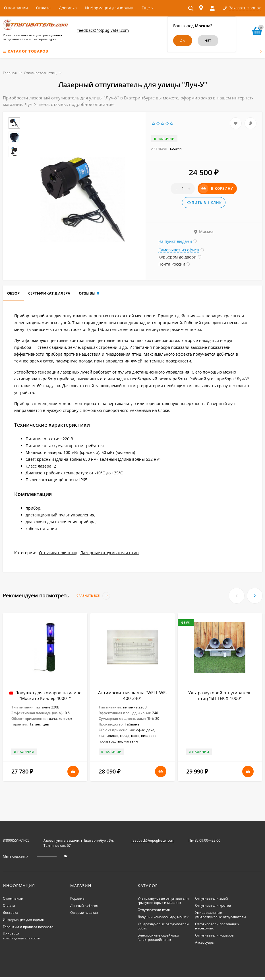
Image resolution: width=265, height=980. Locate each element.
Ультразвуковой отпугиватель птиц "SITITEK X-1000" (220, 695)
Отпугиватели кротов (213, 905)
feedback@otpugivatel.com (103, 30)
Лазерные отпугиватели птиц (109, 553)
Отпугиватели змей (212, 898)
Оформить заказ (84, 913)
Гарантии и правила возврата (28, 927)
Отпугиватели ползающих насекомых (217, 926)
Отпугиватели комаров (214, 935)
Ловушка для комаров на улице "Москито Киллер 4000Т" (48, 695)
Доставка (68, 8)
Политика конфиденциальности (22, 936)
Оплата (43, 8)
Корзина (77, 898)
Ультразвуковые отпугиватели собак (163, 926)
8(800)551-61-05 (16, 840)
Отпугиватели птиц (40, 73)
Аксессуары (205, 942)
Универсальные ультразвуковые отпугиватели (221, 915)
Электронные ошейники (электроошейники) (158, 937)
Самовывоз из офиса (179, 250)
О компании (16, 8)
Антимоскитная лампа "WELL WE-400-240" (132, 695)
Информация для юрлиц (109, 8)
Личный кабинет (84, 905)
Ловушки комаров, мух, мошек (163, 917)
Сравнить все (93, 596)
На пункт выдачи (175, 241)
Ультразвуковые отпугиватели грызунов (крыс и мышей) (163, 900)
